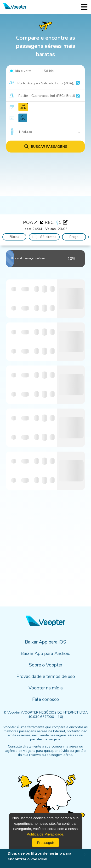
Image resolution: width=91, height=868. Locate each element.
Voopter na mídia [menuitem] (46, 688)
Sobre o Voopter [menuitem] (46, 665)
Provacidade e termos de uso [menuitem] (46, 677)
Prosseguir (45, 843)
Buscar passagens (45, 146)
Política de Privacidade (45, 834)
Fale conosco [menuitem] (45, 699)
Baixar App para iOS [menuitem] (45, 642)
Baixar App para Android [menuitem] (45, 654)
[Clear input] (78, 83)
